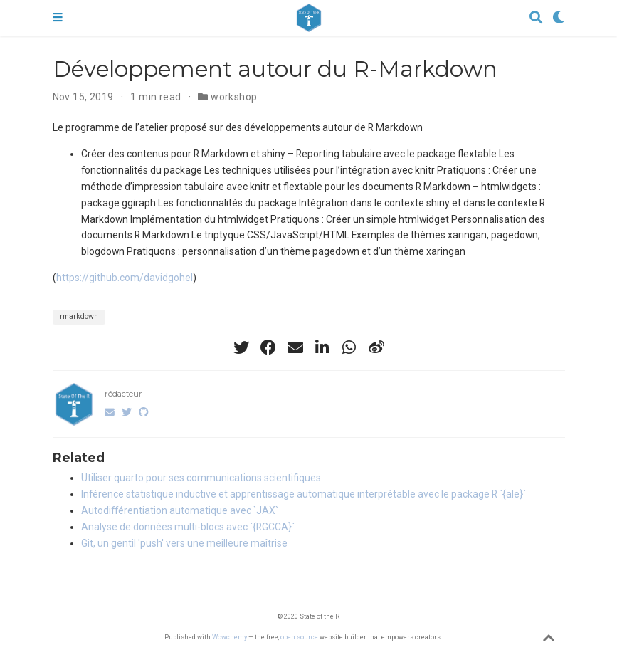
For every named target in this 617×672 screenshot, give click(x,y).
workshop (234, 97)
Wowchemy (230, 637)
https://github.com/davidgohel (125, 278)
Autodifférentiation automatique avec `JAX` (180, 510)
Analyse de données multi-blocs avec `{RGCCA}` (188, 527)
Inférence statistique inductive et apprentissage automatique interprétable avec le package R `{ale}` (304, 494)
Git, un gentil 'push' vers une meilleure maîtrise (184, 543)
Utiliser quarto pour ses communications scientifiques (201, 478)
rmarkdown (79, 316)
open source (299, 637)
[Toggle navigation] (58, 18)
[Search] (536, 18)
